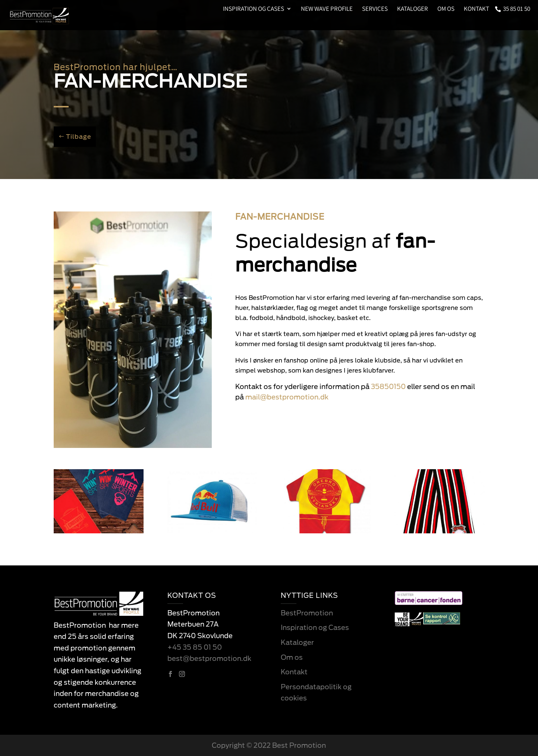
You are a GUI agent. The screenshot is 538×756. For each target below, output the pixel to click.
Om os (446, 9)
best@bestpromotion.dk (209, 658)
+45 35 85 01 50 (195, 647)
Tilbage (79, 137)
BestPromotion (307, 613)
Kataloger (413, 9)
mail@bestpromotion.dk (287, 397)
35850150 (388, 387)
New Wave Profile (327, 9)
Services (375, 9)
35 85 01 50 (517, 9)
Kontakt (476, 9)
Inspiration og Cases (254, 9)
